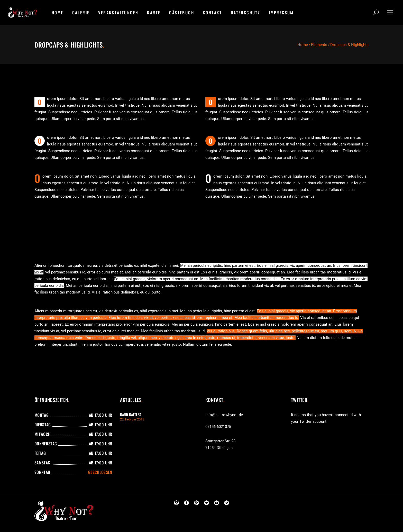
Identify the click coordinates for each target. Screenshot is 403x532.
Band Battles (131, 414)
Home (303, 45)
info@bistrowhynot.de (224, 415)
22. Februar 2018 (132, 419)
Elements (319, 45)
